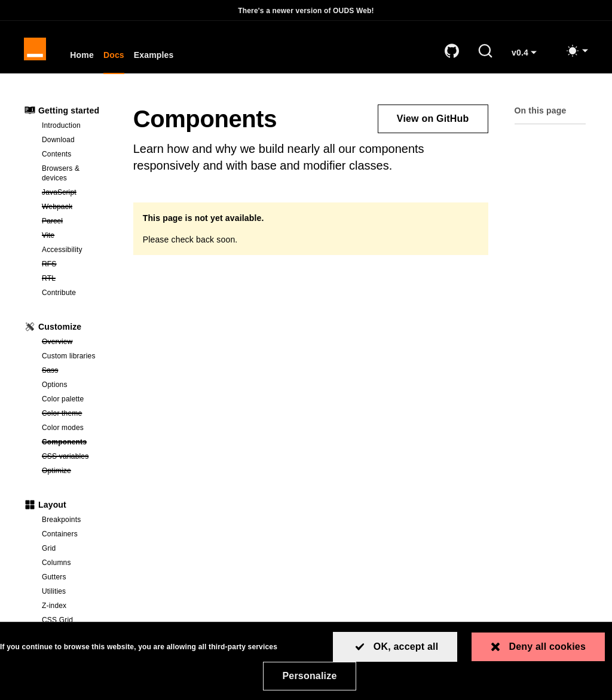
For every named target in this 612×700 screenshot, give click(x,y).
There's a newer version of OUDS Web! (306, 11)
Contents (56, 157)
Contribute (59, 296)
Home (84, 57)
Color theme (76, 416)
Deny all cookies (547, 647)
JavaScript (76, 195)
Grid (49, 551)
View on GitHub (433, 122)
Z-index (54, 609)
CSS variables (76, 459)
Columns (56, 566)
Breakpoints (61, 523)
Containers (60, 537)
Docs (116, 57)
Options (55, 388)
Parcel (76, 223)
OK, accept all (406, 647)
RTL (76, 281)
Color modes (63, 431)
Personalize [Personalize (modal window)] (309, 676)
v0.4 (529, 59)
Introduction (61, 128)
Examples (156, 57)
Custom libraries (69, 359)
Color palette (63, 402)
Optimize (76, 473)
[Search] (485, 53)
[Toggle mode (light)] (577, 53)
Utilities (54, 594)
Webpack (76, 209)
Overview (76, 344)
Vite (76, 238)
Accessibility (62, 253)
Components (76, 444)
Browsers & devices (61, 176)
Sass (76, 373)
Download (58, 143)
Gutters (54, 580)
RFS (76, 266)
